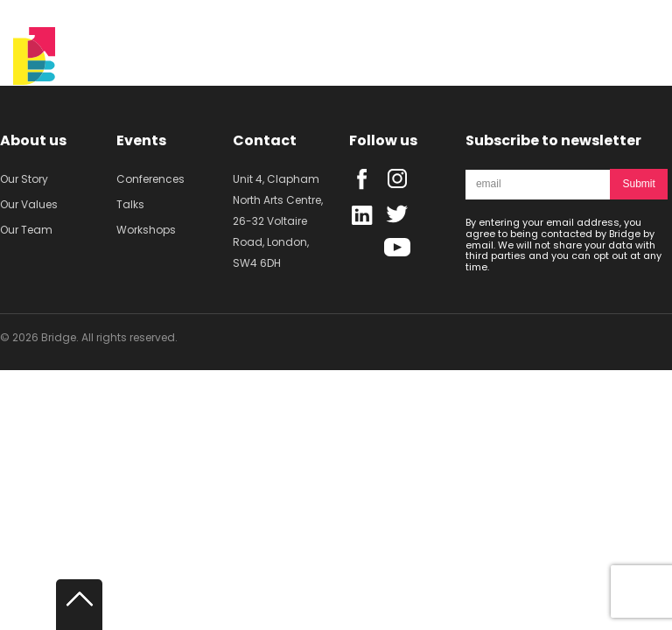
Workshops (146, 230)
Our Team (26, 230)
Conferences (150, 179)
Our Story (24, 179)
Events (141, 140)
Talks (130, 204)
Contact (265, 140)
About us (33, 140)
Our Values (29, 204)
